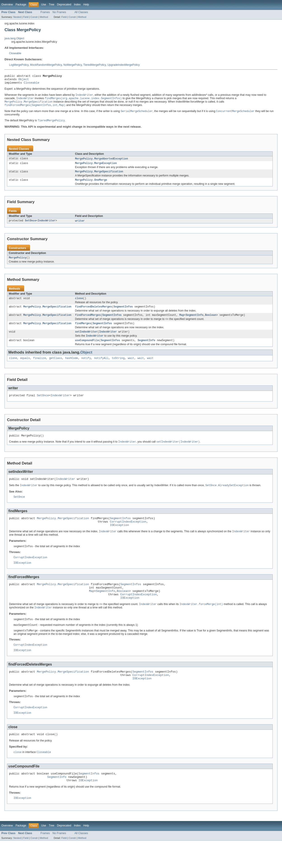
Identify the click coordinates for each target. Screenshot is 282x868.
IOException (119, 539)
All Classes (81, 12)
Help (86, 5)
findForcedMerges (88, 322)
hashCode (72, 367)
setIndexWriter (86, 340)
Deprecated (64, 5)
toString (118, 367)
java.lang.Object (14, 38)
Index (77, 5)
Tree (52, 5)
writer (80, 226)
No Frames (59, 12)
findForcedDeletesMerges (93, 313)
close (79, 304)
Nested (17, 17)
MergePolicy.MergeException (96, 167)
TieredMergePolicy (95, 65)
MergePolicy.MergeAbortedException (101, 162)
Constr (34, 17)
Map (182, 322)
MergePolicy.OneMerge (91, 185)
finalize (40, 367)
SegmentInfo (195, 322)
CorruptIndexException (128, 535)
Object (24, 80)
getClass (56, 367)
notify (86, 367)
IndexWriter (47, 226)
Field (26, 17)
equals (25, 367)
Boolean (211, 322)
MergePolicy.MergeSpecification (99, 176)
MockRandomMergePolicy (46, 65)
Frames (45, 12)
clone (13, 367)
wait (131, 367)
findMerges (83, 331)
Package (21, 5)
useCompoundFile (87, 349)
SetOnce (30, 226)
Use (44, 5)
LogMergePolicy (19, 65)
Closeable (15, 53)
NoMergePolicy (73, 65)
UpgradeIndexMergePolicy (124, 65)
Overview (7, 5)
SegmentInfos (123, 313)
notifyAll (101, 367)
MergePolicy (18, 263)
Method (44, 17)
